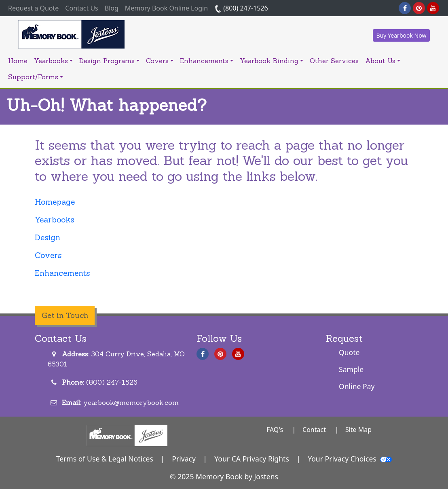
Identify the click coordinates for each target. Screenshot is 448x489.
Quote (349, 352)
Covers (160, 61)
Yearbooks (53, 61)
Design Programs (109, 61)
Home (18, 61)
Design (48, 237)
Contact (314, 430)
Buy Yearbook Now (402, 35)
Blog (112, 8)
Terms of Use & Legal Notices (105, 459)
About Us (383, 61)
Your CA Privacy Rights (252, 459)
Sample (351, 369)
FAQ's (275, 430)
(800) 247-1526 (241, 8)
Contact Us (81, 8)
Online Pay (357, 386)
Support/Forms (36, 77)
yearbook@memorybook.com (131, 402)
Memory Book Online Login (166, 8)
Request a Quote (35, 8)
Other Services (334, 61)
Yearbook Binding (272, 61)
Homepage (55, 202)
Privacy (184, 459)
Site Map (358, 430)
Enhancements (207, 61)
